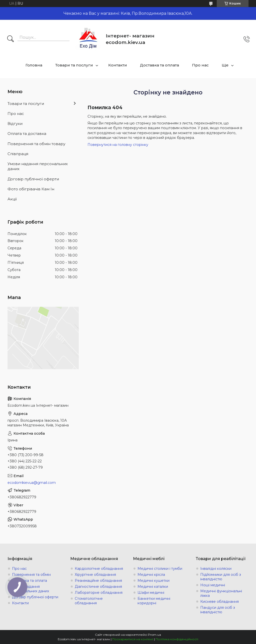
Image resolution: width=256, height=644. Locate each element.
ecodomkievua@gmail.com (32, 483)
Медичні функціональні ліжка (221, 593)
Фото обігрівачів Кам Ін (31, 189)
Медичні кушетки (153, 581)
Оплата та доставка (27, 134)
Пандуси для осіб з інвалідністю (218, 610)
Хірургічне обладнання (95, 575)
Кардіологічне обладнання (99, 569)
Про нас (200, 65)
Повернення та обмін (31, 575)
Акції (12, 199)
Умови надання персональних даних (38, 166)
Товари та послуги (74, 65)
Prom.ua (154, 635)
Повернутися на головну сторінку (118, 145)
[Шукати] (10, 39)
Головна (34, 65)
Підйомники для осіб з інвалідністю (221, 577)
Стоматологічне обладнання (89, 601)
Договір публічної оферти (33, 179)
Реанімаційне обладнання (98, 581)
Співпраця (18, 154)
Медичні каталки (153, 587)
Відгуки (15, 124)
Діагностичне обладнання (98, 587)
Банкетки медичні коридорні (154, 601)
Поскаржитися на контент (133, 639)
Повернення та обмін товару (36, 144)
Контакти (118, 65)
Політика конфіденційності (177, 639)
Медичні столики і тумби (160, 569)
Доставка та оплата (159, 65)
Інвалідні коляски (216, 569)
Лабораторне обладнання (99, 593)
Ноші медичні (213, 585)
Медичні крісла (151, 575)
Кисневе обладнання (219, 602)
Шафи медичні (151, 593)
